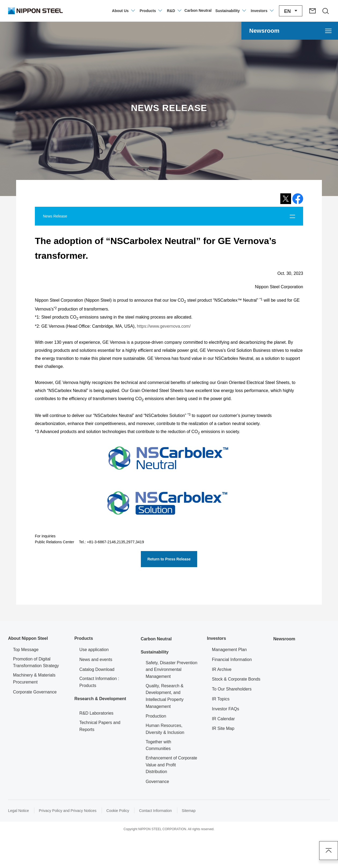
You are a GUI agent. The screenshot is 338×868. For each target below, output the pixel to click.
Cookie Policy (118, 811)
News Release (55, 216)
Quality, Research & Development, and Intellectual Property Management (165, 696)
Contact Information (155, 811)
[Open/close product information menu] (151, 11)
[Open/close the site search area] (325, 11)
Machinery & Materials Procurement (34, 679)
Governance (157, 782)
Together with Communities (158, 745)
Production (156, 716)
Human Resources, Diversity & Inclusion (165, 729)
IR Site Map (223, 728)
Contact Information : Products (99, 682)
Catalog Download (97, 669)
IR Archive (222, 669)
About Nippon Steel (28, 638)
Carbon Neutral (156, 639)
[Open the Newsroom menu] (290, 31)
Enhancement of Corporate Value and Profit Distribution (171, 765)
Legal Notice (19, 811)
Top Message (26, 650)
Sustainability (155, 652)
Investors (217, 638)
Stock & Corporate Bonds (236, 679)
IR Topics (221, 699)
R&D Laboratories (96, 713)
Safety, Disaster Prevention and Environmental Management (172, 670)
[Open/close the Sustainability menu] (230, 11)
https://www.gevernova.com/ (163, 326)
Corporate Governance (35, 692)
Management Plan (229, 650)
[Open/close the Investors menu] (262, 11)
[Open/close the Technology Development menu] (174, 11)
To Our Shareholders (232, 689)
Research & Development (100, 699)
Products (84, 638)
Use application (94, 650)
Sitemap (189, 811)
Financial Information (232, 660)
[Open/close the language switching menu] (291, 11)
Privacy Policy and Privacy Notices (68, 811)
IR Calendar (223, 719)
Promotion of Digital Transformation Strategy (36, 662)
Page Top (329, 851)
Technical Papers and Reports (100, 726)
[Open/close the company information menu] (123, 11)
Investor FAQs (225, 709)
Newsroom (284, 639)
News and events (96, 660)
